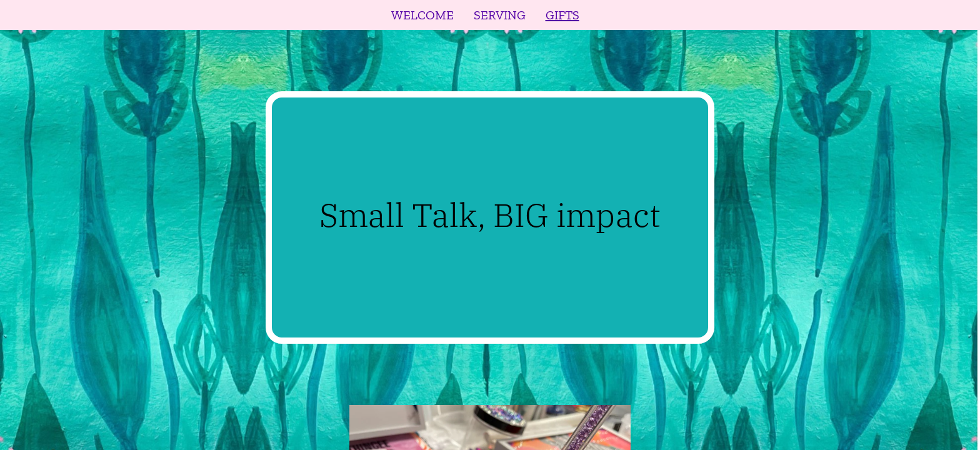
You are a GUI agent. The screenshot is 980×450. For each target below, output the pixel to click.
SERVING (500, 15)
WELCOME (422, 15)
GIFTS (562, 15)
